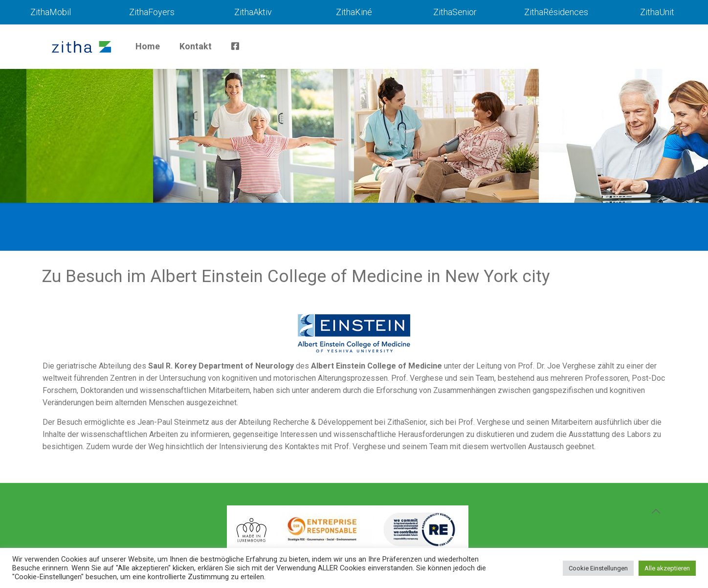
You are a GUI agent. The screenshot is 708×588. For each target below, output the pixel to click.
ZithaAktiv (253, 12)
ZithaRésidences (556, 12)
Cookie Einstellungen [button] (598, 568)
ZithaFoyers (152, 12)
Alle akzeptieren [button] (667, 568)
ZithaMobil (51, 12)
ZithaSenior (455, 12)
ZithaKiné (354, 12)
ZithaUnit (657, 12)
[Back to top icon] (656, 511)
